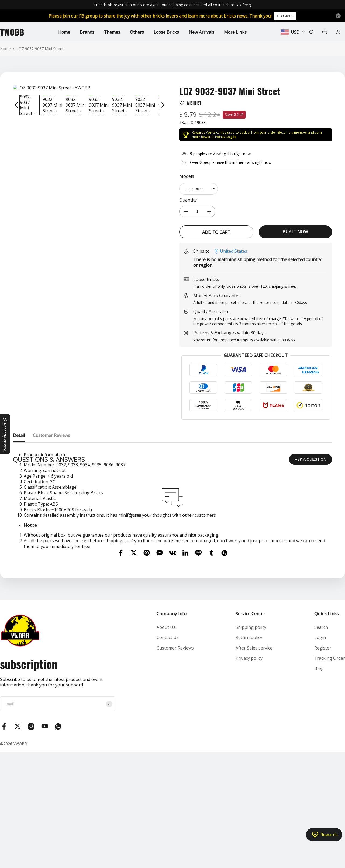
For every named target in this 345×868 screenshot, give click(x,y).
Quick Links (326, 729)
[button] (16, 105)
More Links (236, 32)
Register (322, 764)
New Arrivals (202, 32)
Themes (112, 32)
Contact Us (168, 754)
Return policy (249, 754)
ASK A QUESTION (311, 575)
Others (137, 32)
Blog (319, 784)
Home (64, 32)
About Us (166, 743)
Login (320, 754)
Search (321, 743)
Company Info (172, 729)
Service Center (250, 729)
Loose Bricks (167, 32)
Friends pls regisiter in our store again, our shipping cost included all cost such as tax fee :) (173, 5)
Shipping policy (251, 743)
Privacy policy (249, 774)
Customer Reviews (175, 764)
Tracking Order (330, 774)
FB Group (287, 16)
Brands (87, 32)
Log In (231, 137)
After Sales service (254, 764)
